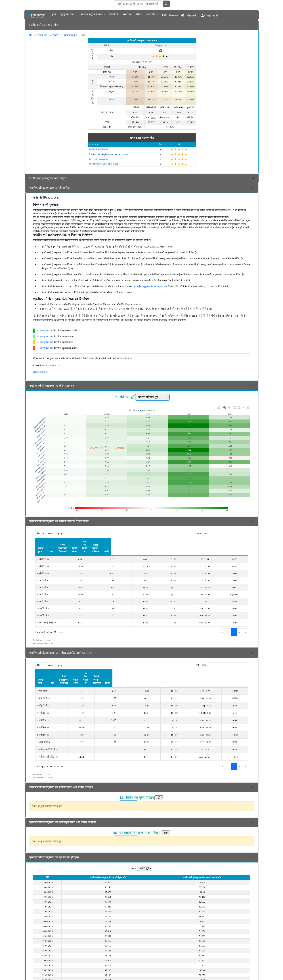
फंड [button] (84, 542)
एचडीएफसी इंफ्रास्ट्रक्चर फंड (44, 25)
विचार (139, 14)
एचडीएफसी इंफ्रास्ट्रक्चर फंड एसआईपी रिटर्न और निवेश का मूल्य (63, 803)
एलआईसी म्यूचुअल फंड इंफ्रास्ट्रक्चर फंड (150, 286)
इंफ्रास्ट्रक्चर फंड (70, 35)
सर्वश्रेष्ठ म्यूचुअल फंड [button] (92, 14)
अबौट (164, 15)
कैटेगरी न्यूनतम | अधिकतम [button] (209, 542)
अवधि (134, 849)
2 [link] (228, 622)
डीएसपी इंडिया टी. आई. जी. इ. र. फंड (103, 164)
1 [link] (222, 622)
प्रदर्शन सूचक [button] (43, 542)
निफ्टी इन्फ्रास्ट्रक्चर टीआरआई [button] (113, 542)
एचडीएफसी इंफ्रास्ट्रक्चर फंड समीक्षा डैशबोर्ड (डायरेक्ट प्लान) (60, 643)
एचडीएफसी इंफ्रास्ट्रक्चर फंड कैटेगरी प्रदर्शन (52, 386)
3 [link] (234, 622)
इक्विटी (55, 35)
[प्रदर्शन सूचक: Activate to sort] (56, 542)
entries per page (55, 533)
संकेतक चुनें (124, 397)
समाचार (127, 14)
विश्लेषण (114, 14)
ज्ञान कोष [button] (151, 14)
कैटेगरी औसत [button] (148, 542)
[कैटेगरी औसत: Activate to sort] (148, 542)
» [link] (245, 622)
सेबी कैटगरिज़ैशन (40, 372)
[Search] (138, 4)
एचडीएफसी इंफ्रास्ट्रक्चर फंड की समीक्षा (50, 188)
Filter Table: (202, 533)
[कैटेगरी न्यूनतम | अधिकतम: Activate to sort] (209, 542)
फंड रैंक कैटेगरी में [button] (174, 542)
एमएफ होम (42, 35)
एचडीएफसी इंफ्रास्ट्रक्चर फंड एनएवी (48, 178)
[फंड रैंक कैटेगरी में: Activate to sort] (174, 542)
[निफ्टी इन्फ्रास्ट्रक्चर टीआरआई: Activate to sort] (113, 542)
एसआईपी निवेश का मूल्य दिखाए (137, 813)
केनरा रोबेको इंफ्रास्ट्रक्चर (98, 159)
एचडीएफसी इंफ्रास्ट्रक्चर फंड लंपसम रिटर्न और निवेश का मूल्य (61, 768)
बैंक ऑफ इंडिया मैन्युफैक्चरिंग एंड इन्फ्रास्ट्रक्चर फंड (108, 154)
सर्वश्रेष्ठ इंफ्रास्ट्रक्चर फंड (142, 138)
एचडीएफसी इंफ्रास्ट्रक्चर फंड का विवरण (50, 974)
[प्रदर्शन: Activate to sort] (239, 542)
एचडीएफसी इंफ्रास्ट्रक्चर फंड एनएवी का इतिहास (54, 838)
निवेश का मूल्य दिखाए (137, 778)
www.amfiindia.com (51, 365)
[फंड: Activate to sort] (84, 542)
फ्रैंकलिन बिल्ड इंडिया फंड (98, 150)
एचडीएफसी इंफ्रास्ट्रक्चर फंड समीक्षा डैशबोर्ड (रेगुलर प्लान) (59, 521)
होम (54, 14)
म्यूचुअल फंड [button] (67, 14)
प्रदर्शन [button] (239, 542)
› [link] (239, 622)
